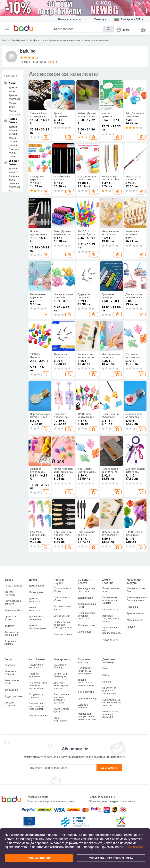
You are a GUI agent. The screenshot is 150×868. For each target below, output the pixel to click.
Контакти (10, 626)
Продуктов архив (11, 618)
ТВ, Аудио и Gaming (60, 666)
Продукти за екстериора (36, 666)
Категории (10, 76)
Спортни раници (63, 634)
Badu (4, 40)
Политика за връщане (102, 797)
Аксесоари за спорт (12, 682)
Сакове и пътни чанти (14, 153)
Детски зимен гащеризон (37, 618)
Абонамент (109, 768)
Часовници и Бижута (135, 581)
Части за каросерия (35, 675)
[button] (7, 28)
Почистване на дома (111, 590)
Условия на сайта (38, 797)
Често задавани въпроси (13, 602)
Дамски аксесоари (15, 97)
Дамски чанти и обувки (13, 130)
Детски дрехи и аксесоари (86, 590)
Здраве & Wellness (83, 706)
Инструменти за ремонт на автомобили (38, 685)
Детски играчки (13, 170)
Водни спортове (13, 696)
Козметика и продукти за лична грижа (85, 671)
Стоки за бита (110, 610)
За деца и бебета (84, 581)
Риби (105, 668)
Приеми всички (39, 858)
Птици (106, 675)
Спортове (10, 665)
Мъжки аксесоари (15, 113)
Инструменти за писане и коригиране (62, 40)
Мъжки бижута (135, 620)
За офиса (34, 40)
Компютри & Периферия (60, 675)
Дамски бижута (136, 613)
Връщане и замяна (10, 643)
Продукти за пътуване (36, 696)
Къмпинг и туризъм (10, 673)
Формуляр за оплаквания (12, 634)
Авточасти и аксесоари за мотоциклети (36, 706)
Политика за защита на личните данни (51, 801)
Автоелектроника (39, 716)
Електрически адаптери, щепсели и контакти (61, 699)
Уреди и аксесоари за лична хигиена (86, 683)
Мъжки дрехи (13, 105)
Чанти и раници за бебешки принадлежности (63, 625)
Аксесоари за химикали (96, 40)
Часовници (133, 607)
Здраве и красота (84, 661)
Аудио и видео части (62, 710)
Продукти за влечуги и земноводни (109, 691)
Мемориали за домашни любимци (110, 714)
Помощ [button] (101, 19)
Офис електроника (61, 719)
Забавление (11, 690)
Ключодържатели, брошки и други (137, 599)
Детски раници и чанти (87, 605)
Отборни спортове (10, 704)
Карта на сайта (13, 610)
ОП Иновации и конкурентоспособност (112, 801)
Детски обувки (86, 598)
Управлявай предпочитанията (111, 858)
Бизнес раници (62, 616)
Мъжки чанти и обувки (13, 142)
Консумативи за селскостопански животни (112, 702)
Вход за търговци (69, 19)
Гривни (131, 627)
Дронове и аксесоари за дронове (61, 685)
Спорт (8, 659)
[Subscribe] (62, 768)
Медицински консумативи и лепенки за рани (87, 717)
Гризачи (107, 682)
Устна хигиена (86, 692)
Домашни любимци (109, 661)
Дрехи (33, 580)
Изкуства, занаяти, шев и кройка (111, 619)
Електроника (62, 659)
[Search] (78, 29)
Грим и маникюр (87, 699)
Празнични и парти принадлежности (112, 630)
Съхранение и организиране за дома (110, 600)
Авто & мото (37, 659)
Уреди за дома (110, 640)
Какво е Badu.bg (13, 586)
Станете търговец (10, 593)
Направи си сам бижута (136, 590)
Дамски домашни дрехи (38, 627)
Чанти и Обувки (59, 581)
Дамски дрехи (13, 89)
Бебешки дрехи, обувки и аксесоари (15, 182)
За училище (84, 632)
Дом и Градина (18, 40)
